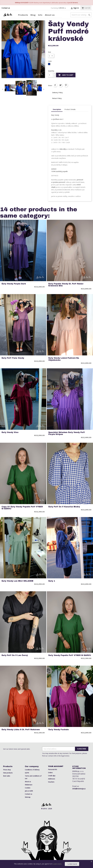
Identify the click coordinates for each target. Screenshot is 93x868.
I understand (72, 864)
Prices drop (7, 770)
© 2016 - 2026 (47, 809)
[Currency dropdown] (63, 8)
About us (50, 15)
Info (40, 15)
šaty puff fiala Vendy (13, 358)
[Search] (81, 15)
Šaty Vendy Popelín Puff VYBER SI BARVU (70, 655)
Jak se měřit (29, 791)
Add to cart (66, 75)
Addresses (52, 779)
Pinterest (66, 85)
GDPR (27, 773)
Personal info (53, 769)
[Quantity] (51, 75)
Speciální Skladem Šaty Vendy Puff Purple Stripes (67, 433)
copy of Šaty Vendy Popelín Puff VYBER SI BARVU (22, 508)
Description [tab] (57, 109)
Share (55, 85)
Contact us (6, 8)
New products (8, 773)
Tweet (60, 85)
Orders (50, 773)
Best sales (7, 776)
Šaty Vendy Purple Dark (14, 284)
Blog (33, 15)
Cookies (28, 788)
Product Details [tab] (70, 109)
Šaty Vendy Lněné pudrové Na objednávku (64, 359)
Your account (56, 766)
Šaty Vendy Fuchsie (59, 730)
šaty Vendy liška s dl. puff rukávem (21, 730)
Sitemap (28, 797)
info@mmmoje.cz (79, 789)
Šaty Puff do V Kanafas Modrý (64, 507)
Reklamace (29, 785)
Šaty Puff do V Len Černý (15, 655)
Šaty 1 (52, 581)
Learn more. (57, 864)
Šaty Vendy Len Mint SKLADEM (17, 581)
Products (23, 15)
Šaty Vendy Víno (10, 432)
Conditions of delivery (32, 770)
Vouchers (51, 782)
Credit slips (52, 776)
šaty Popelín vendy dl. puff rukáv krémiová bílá (66, 285)
